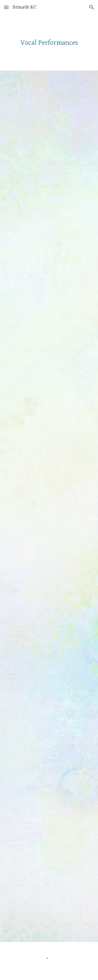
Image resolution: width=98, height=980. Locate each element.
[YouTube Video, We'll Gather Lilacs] (49, 121)
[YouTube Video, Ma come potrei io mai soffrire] (49, 412)
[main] (49, 43)
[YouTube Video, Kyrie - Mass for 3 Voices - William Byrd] (49, 797)
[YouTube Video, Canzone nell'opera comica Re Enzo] (49, 216)
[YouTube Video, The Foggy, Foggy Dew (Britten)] (49, 311)
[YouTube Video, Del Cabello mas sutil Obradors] (49, 602)
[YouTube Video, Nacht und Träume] (49, 892)
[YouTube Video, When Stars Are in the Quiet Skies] (49, 507)
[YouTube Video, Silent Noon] (49, 702)
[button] (6, 7)
